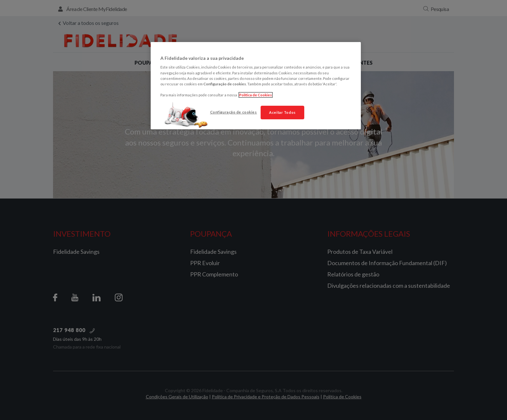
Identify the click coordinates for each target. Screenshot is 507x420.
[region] (256, 86)
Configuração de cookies (234, 112)
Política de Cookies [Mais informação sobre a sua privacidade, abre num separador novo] (256, 95)
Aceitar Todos (282, 112)
